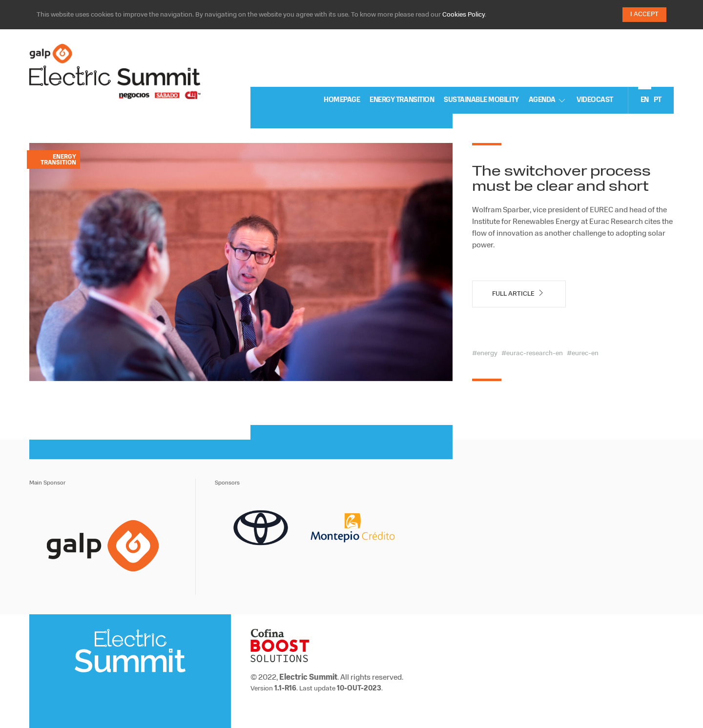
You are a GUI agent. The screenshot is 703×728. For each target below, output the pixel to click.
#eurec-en (583, 354)
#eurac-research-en (532, 354)
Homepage (342, 100)
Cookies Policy (464, 15)
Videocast (595, 100)
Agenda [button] (548, 101)
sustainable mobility (481, 100)
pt (658, 100)
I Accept (644, 14)
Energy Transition (402, 100)
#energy (485, 354)
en (645, 100)
